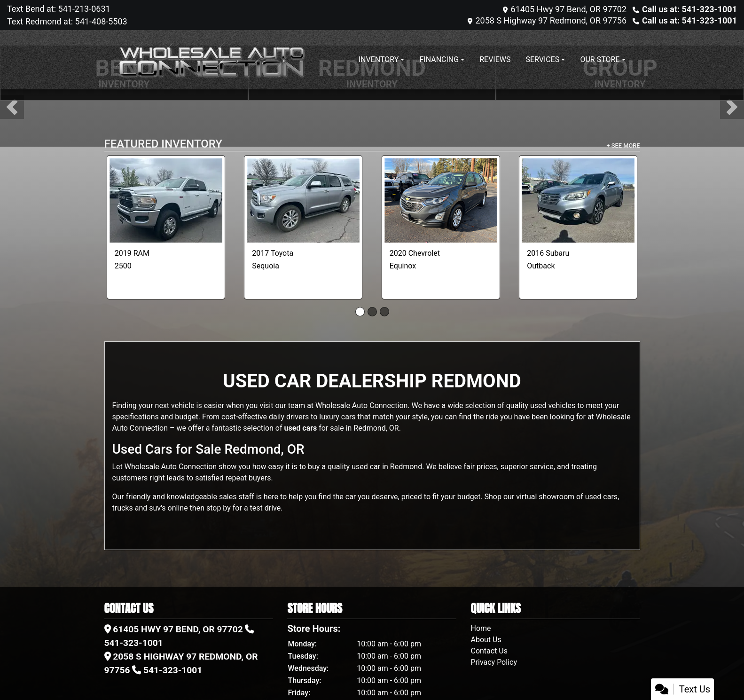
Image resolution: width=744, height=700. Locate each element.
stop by (219, 508)
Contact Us (489, 651)
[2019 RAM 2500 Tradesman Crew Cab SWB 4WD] (166, 200)
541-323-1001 (134, 643)
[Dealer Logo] (210, 60)
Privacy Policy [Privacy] (494, 662)
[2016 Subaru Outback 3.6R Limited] (578, 200)
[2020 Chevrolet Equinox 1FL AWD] (441, 200)
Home (481, 628)
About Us (486, 640)
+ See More (623, 146)
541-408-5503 (100, 21)
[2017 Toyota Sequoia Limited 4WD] (303, 200)
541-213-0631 (83, 9)
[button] (12, 107)
